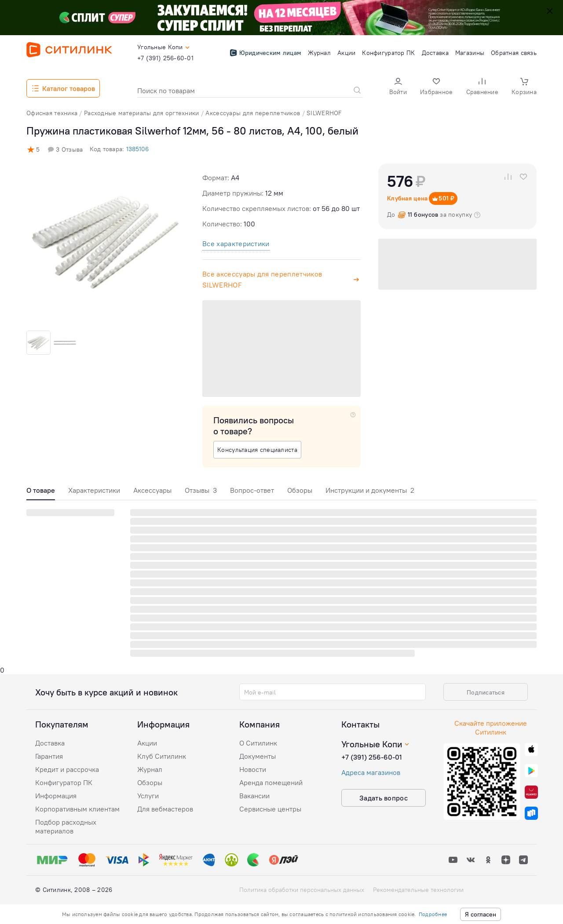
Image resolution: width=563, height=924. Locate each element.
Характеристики (94, 490)
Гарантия (49, 756)
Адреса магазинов (371, 772)
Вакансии (254, 796)
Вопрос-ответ (252, 490)
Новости (253, 769)
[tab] (41, 493)
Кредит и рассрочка (67, 769)
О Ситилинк (258, 743)
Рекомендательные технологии (418, 890)
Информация (56, 796)
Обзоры (300, 490)
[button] (398, 87)
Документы (258, 756)
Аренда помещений (271, 782)
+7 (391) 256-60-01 (372, 757)
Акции (147, 743)
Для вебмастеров (165, 809)
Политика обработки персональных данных (302, 890)
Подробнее (433, 914)
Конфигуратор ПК (64, 782)
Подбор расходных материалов (66, 826)
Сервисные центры (270, 809)
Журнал (150, 769)
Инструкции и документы (370, 490)
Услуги (148, 796)
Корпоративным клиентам (77, 809)
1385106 (137, 149)
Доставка (50, 743)
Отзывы (201, 490)
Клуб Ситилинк (162, 756)
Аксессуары (152, 490)
